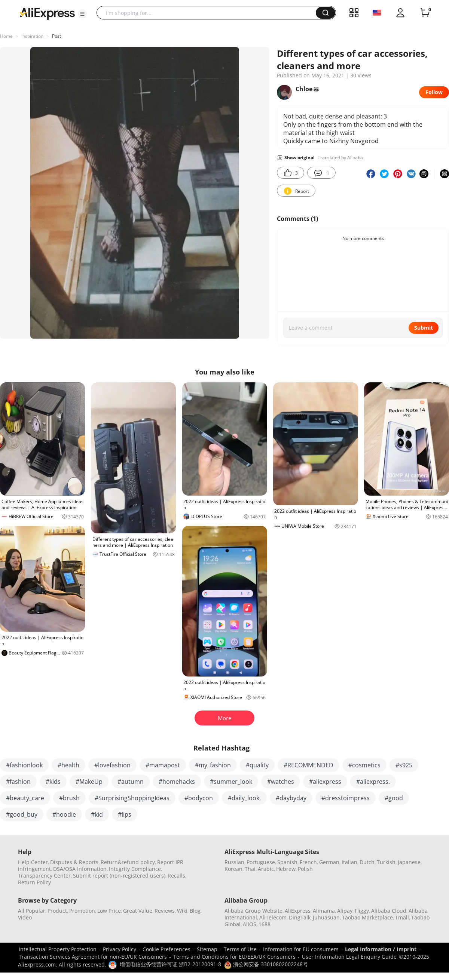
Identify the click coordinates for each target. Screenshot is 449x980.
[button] (82, 14)
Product (57, 911)
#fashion (18, 782)
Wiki (182, 911)
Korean (233, 869)
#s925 (404, 765)
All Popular (32, 911)
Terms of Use (240, 949)
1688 (265, 924)
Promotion (82, 911)
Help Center (33, 862)
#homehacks (177, 782)
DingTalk (300, 917)
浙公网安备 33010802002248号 (266, 964)
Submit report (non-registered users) (119, 876)
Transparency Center (44, 876)
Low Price (109, 911)
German (329, 862)
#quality (257, 765)
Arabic (266, 869)
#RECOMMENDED (309, 765)
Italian (349, 862)
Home (6, 36)
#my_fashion (213, 765)
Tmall (402, 917)
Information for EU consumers (301, 949)
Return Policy (34, 882)
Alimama (324, 911)
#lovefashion (112, 765)
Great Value (138, 911)
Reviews (165, 911)
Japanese (409, 862)
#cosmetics (364, 765)
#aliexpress (325, 782)
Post (56, 36)
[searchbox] (209, 13)
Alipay (345, 911)
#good (394, 798)
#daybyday (291, 798)
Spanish (287, 862)
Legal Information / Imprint (381, 949)
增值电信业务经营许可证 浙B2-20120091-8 (170, 964)
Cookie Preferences (167, 949)
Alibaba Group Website (253, 911)
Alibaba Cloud (389, 911)
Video (25, 917)
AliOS (250, 924)
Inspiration (32, 36)
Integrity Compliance (135, 869)
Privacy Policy (120, 949)
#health (68, 765)
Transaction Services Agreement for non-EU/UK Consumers (93, 957)
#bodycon (199, 798)
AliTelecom (273, 917)
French (308, 862)
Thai (250, 869)
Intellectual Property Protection (58, 949)
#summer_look (231, 782)
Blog (195, 911)
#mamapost (163, 765)
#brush (69, 798)
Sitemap (207, 949)
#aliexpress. (373, 782)
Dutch (367, 862)
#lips (125, 814)
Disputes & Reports (74, 862)
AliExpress (298, 911)
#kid (97, 814)
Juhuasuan (326, 917)
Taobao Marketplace (367, 917)
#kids (53, 782)
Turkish (386, 862)
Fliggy (362, 911)
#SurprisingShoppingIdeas (132, 798)
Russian (234, 862)
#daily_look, (244, 798)
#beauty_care (25, 798)
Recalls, (177, 876)
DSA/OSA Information (80, 869)
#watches (281, 782)
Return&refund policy (128, 862)
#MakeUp (89, 782)
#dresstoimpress (346, 798)
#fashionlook (24, 765)
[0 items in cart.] (425, 13)
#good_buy (22, 814)
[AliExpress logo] (47, 13)
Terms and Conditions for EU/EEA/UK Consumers (234, 957)
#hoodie (64, 814)
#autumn (131, 782)
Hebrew (286, 869)
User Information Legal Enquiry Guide (349, 957)
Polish (305, 869)
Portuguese (261, 862)
